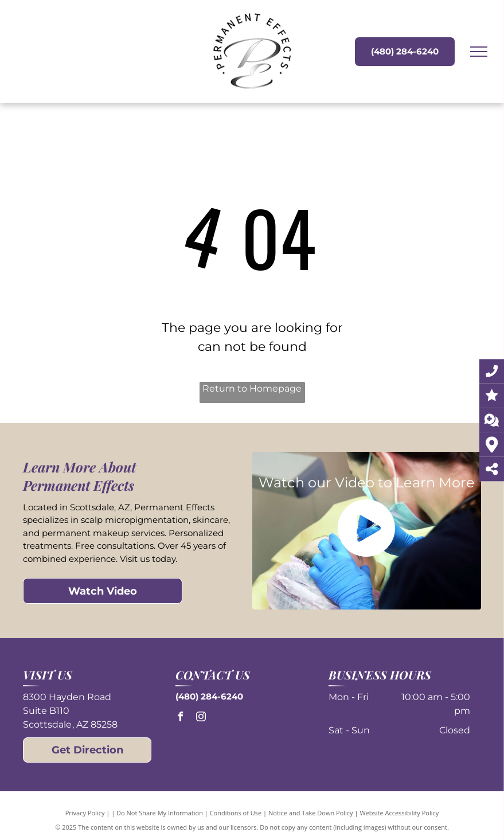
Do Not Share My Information (160, 813)
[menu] (479, 52)
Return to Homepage (252, 388)
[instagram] (201, 718)
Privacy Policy (85, 813)
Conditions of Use (236, 813)
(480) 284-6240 (209, 696)
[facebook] (180, 718)
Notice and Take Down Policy (311, 813)
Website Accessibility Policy (399, 813)
